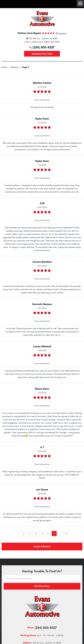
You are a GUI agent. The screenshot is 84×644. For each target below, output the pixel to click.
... (60, 533)
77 (66, 533)
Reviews (15, 67)
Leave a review (42, 547)
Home (4, 67)
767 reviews (61, 33)
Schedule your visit (42, 54)
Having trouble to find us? (42, 571)
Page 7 (26, 67)
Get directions (42, 586)
